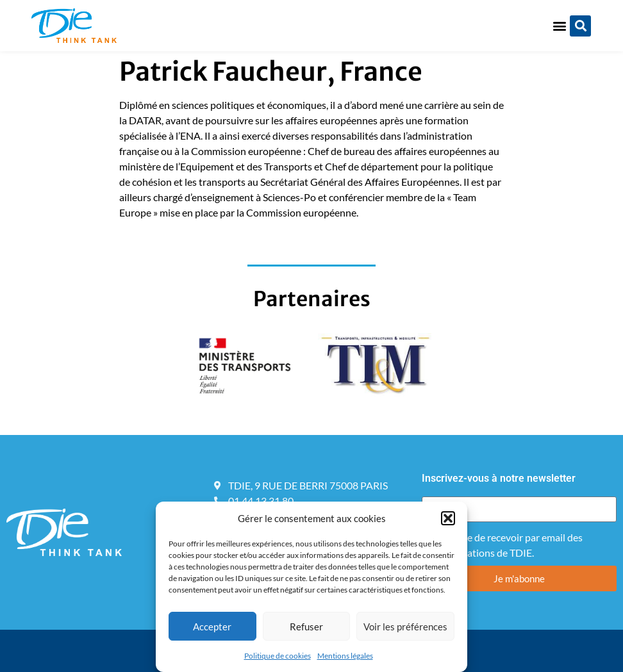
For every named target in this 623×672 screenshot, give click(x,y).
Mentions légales (345, 656)
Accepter (212, 627)
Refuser (306, 627)
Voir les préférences (405, 627)
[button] (448, 518)
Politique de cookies (278, 656)
